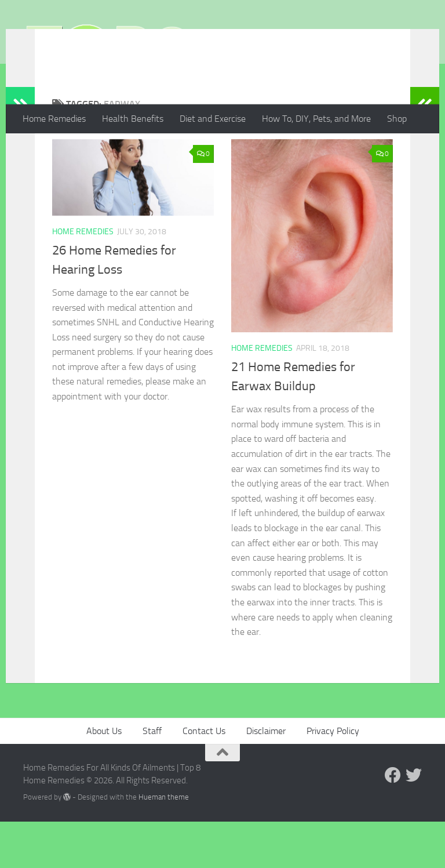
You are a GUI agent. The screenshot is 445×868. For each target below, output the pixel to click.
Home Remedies (54, 119)
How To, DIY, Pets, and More (316, 119)
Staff (152, 777)
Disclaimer (266, 777)
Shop (397, 119)
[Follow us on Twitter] (414, 822)
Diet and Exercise (213, 119)
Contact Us (204, 777)
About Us (104, 777)
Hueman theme (164, 843)
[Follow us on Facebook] (393, 822)
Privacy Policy (333, 777)
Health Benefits (133, 119)
